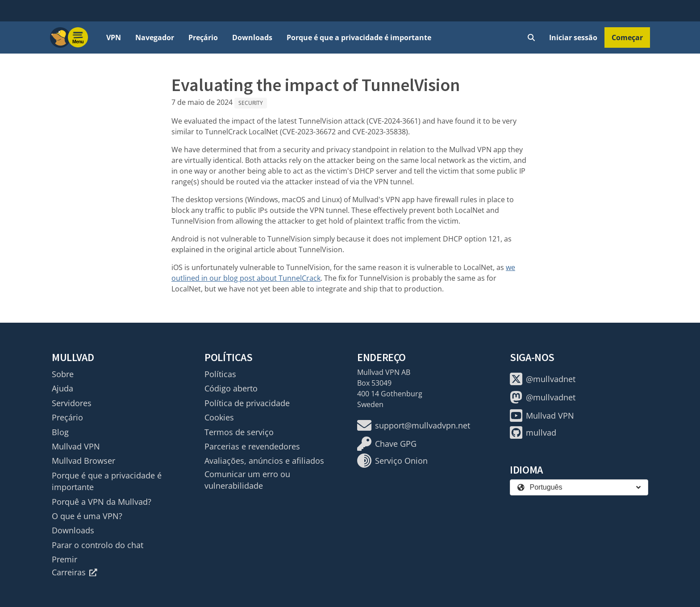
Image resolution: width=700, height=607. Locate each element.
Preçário (203, 37)
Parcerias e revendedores (252, 446)
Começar (627, 37)
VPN (114, 37)
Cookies (219, 417)
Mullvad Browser (83, 461)
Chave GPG (387, 444)
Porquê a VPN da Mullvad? (102, 502)
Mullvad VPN (76, 446)
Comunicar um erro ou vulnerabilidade (247, 480)
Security (251, 103)
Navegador (155, 37)
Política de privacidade (247, 403)
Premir (65, 559)
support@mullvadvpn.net (414, 425)
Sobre (63, 374)
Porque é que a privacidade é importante (359, 37)
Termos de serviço (239, 432)
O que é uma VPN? (87, 516)
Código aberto (231, 388)
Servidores (72, 403)
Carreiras (75, 572)
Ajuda (62, 388)
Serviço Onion (392, 461)
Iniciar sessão (573, 37)
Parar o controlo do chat (98, 545)
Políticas (220, 374)
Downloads (252, 37)
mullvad (533, 432)
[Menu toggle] (78, 37)
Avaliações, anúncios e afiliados (264, 461)
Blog (60, 432)
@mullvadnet (543, 379)
